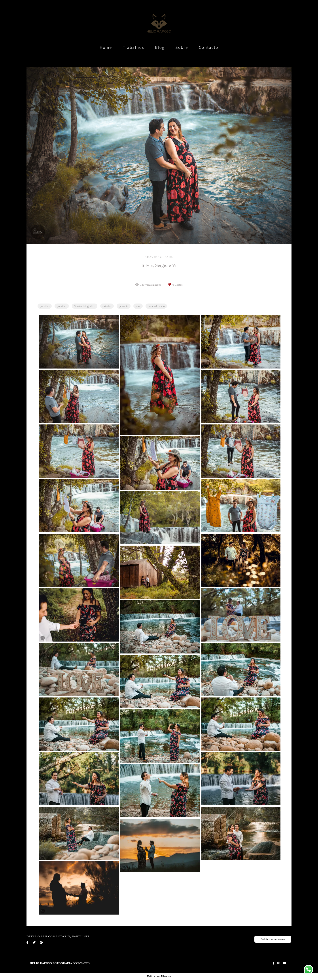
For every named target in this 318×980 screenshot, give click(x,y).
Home (106, 47)
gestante (124, 306)
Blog (160, 47)
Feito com (159, 976)
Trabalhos (133, 47)
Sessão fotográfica (85, 306)
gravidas (45, 306)
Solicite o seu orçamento (273, 939)
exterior (107, 306)
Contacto (208, 47)
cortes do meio (156, 306)
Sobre (182, 47)
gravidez (62, 306)
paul (138, 306)
